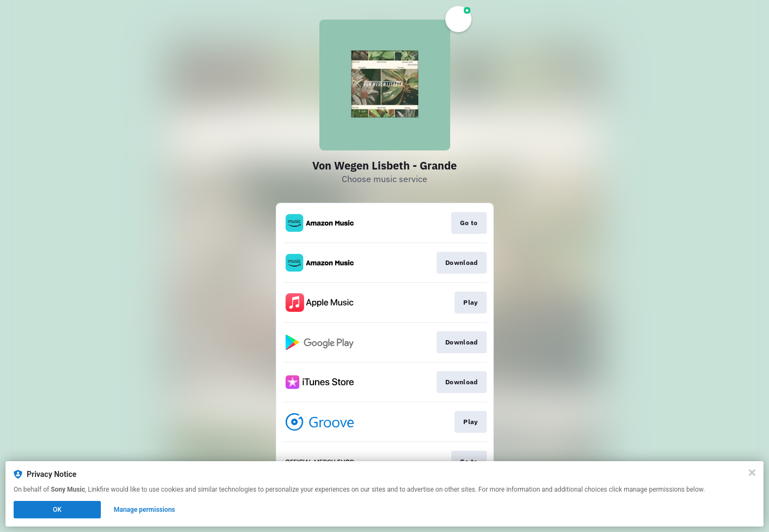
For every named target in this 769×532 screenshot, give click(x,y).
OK (57, 510)
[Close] (752, 473)
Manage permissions (145, 510)
